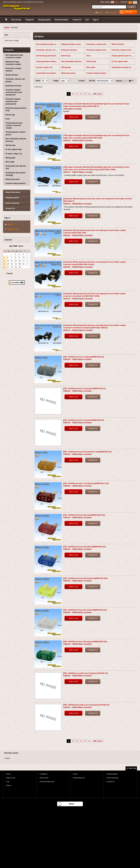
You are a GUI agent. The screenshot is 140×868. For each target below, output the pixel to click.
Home (9, 774)
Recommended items (47, 782)
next (100, 94)
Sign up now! (112, 12)
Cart (8, 782)
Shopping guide (12, 198)
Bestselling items (79, 778)
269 (95, 94)
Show (38, 81)
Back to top (133, 768)
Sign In (100, 12)
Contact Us (10, 208)
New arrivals (44, 778)
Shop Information (13, 192)
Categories (44, 774)
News (75, 774)
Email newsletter (13, 203)
